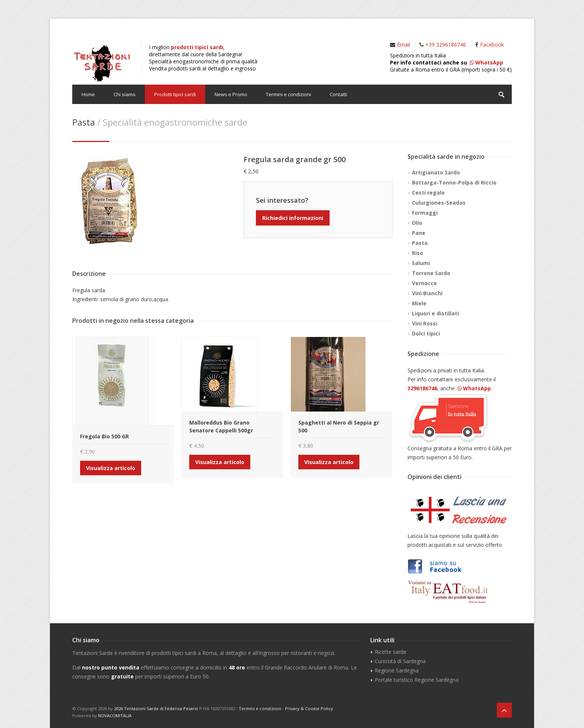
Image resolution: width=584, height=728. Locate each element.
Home (88, 94)
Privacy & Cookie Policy (309, 708)
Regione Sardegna (397, 670)
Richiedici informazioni (293, 218)
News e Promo (231, 94)
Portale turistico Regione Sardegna (417, 680)
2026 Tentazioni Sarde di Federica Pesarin (156, 708)
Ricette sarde (391, 652)
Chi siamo (125, 94)
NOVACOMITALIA (115, 716)
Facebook (492, 45)
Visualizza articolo (111, 468)
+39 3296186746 (446, 45)
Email (404, 45)
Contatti (338, 94)
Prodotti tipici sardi (175, 94)
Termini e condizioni (288, 94)
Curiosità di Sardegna (400, 661)
